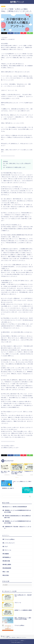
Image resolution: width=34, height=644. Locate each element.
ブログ (6, 547)
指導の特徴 (7, 561)
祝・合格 (6, 572)
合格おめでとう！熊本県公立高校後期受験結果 (16, 507)
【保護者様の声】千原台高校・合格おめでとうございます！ (18, 528)
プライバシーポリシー (14, 641)
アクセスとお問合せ (9, 539)
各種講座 (3, 6)
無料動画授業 (8, 568)
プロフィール (8, 550)
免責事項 (22, 641)
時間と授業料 (8, 565)
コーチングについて (9, 543)
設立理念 (6, 575)
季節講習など (8, 557)
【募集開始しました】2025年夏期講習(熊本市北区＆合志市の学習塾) (18, 522)
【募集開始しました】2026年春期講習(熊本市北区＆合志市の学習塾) (18, 511)
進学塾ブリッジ (17, 2)
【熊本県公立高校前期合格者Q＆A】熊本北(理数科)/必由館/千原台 (17, 517)
